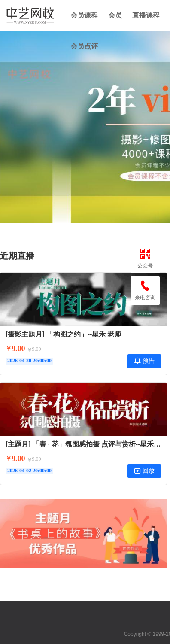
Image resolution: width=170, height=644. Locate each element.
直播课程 (146, 15)
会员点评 (84, 46)
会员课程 (84, 15)
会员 (115, 15)
